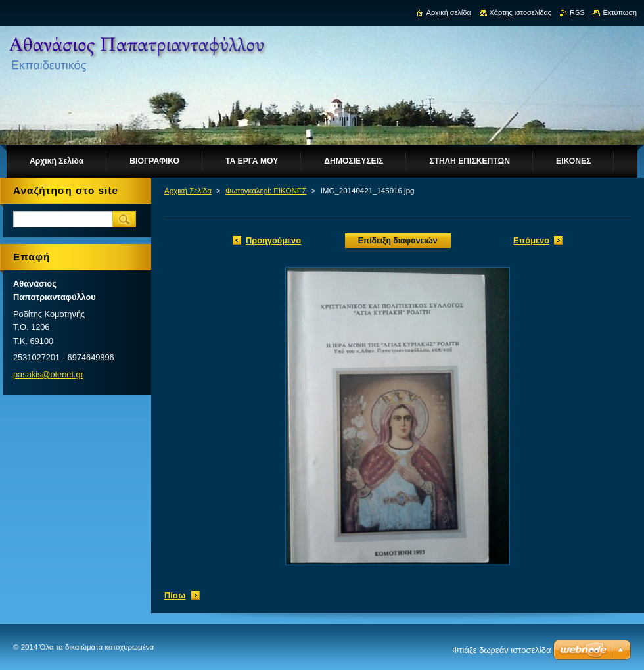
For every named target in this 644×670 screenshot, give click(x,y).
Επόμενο (531, 240)
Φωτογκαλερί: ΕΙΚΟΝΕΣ (266, 191)
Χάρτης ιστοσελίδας (521, 12)
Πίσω (175, 595)
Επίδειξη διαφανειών (398, 241)
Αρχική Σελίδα (188, 191)
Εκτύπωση (620, 12)
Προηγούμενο (273, 240)
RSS (577, 12)
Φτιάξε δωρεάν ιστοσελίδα (501, 650)
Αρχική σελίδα (449, 12)
